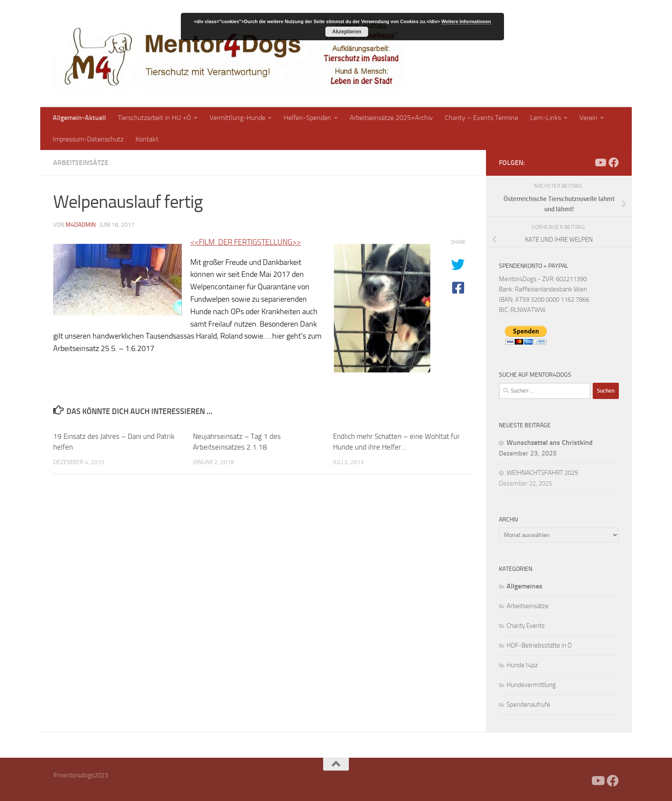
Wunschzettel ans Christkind (550, 442)
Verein (588, 118)
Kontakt (147, 139)
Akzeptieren (347, 32)
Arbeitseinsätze (81, 163)
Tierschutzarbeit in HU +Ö (154, 118)
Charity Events (526, 626)
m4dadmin (81, 225)
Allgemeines (525, 586)
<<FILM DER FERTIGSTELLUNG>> (246, 242)
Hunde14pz (522, 665)
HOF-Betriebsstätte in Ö (539, 645)
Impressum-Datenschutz (88, 139)
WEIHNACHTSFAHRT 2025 (542, 473)
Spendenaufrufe (528, 705)
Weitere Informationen (466, 21)
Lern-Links (546, 118)
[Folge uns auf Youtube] (600, 162)
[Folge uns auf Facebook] (614, 162)
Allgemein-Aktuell (79, 118)
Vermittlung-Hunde (237, 118)
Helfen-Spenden (307, 118)
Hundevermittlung (531, 685)
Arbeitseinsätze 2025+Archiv (391, 118)
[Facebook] (586, 162)
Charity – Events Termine (481, 118)
